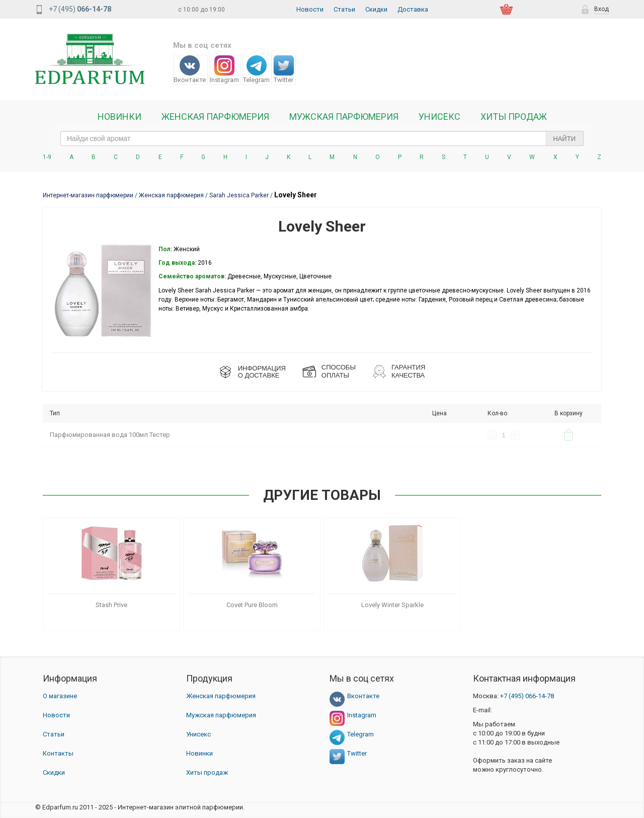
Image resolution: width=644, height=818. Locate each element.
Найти (564, 139)
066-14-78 (527, 696)
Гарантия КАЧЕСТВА (408, 371)
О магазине (60, 696)
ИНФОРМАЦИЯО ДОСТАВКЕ (262, 372)
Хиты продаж (514, 117)
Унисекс (439, 117)
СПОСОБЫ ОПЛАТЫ (339, 371)
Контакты (58, 753)
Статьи (344, 9)
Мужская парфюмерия (344, 117)
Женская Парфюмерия (215, 117)
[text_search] (322, 138)
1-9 (47, 157)
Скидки (376, 9)
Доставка (413, 9)
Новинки (119, 117)
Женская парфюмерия (221, 696)
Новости (310, 9)
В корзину (569, 435)
